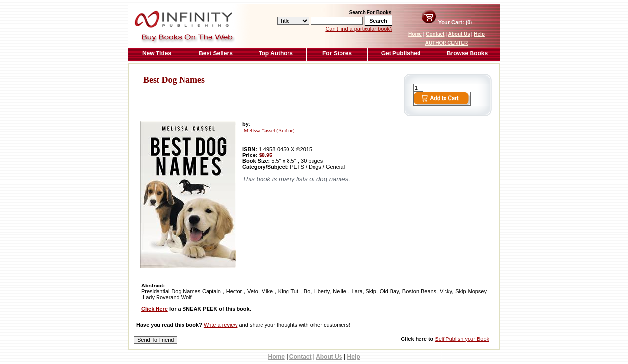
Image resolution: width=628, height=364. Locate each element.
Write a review (221, 325)
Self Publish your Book (462, 339)
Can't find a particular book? (359, 29)
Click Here (155, 309)
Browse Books (467, 53)
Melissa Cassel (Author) (269, 131)
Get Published (401, 53)
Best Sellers (216, 53)
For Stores (337, 53)
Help (479, 34)
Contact (435, 34)
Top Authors (276, 53)
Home (415, 34)
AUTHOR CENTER (447, 43)
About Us (459, 34)
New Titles (157, 53)
